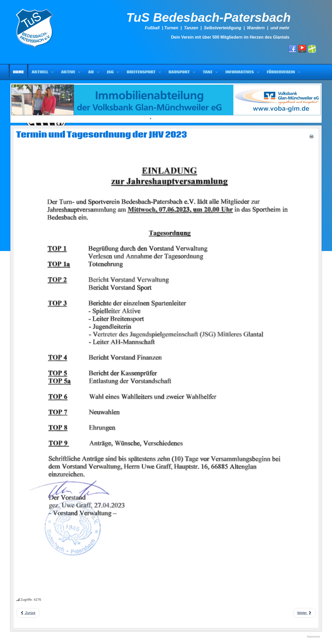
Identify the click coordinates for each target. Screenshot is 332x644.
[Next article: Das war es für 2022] (305, 613)
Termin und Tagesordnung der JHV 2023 (102, 135)
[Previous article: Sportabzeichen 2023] (28, 613)
